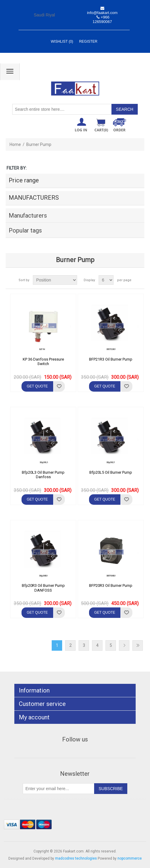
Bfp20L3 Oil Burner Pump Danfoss (43, 475)
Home (15, 144)
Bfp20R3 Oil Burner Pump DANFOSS (43, 588)
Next (124, 645)
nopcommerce (130, 858)
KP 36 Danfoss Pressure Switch (43, 362)
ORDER (119, 130)
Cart (101, 130)
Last (138, 645)
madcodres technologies (76, 858)
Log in (81, 130)
